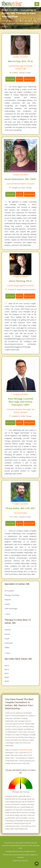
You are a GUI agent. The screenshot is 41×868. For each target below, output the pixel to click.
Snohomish (9, 643)
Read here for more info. (20, 861)
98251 (7, 673)
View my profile (29, 79)
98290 (7, 677)
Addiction (8, 600)
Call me (20, 79)
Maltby (7, 647)
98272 (7, 666)
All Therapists (9, 591)
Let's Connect (10, 79)
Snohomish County (25, 750)
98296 (7, 681)
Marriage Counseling (12, 595)
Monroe (7, 634)
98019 (7, 669)
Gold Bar (8, 630)
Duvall (7, 639)
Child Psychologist (11, 609)
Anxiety (7, 604)
